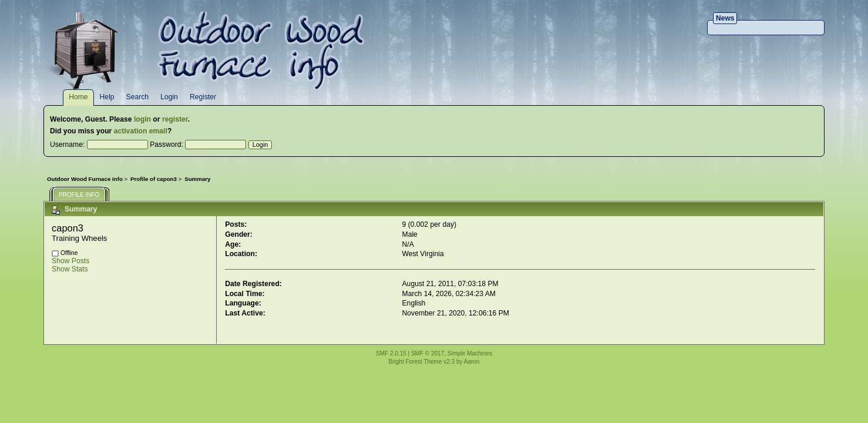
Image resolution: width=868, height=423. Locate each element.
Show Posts (70, 261)
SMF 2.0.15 (391, 353)
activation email (141, 131)
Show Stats (70, 269)
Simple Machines (470, 353)
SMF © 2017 (428, 353)
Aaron (472, 362)
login (142, 119)
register (175, 119)
